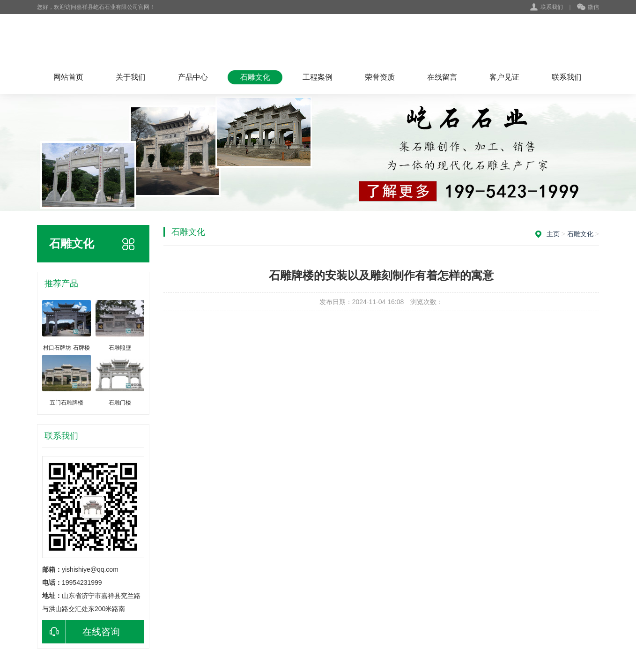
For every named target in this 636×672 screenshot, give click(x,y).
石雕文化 (255, 77)
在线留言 (442, 77)
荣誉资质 (380, 77)
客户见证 (504, 77)
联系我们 (552, 7)
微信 (588, 7)
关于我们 (131, 77)
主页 (553, 234)
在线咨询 (81, 632)
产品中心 (193, 77)
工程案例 (318, 77)
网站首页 (68, 77)
